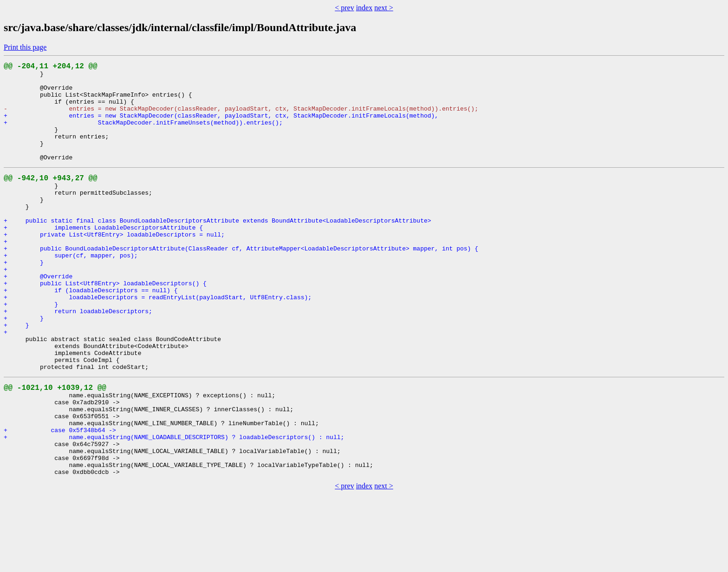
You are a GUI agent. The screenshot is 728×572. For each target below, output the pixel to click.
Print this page (25, 47)
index (364, 8)
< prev (344, 8)
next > (384, 8)
